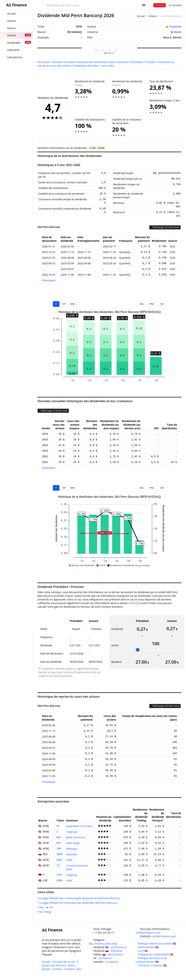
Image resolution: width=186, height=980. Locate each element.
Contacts (69, 969)
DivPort (133, 603)
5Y (56, 304)
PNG (151, 304)
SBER (60, 854)
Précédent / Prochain (143, 62)
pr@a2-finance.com (164, 936)
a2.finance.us (119, 947)
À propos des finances (60, 964)
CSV (161, 304)
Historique (44, 62)
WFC (59, 843)
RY (58, 826)
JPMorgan (72, 849)
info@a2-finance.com (148, 933)
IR (52, 907)
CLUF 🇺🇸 (143, 951)
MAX (73, 304)
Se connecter (175, 5)
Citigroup (72, 832)
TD (58, 866)
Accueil (141, 16)
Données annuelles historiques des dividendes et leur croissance (90, 62)
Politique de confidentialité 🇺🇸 (156, 954)
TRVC (60, 875)
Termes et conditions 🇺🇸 (152, 965)
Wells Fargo (73, 843)
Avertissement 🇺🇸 (148, 947)
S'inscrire (160, 5)
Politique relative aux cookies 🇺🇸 (157, 943)
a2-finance (112, 962)
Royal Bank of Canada (79, 826)
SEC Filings (46, 912)
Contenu (57, 969)
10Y (64, 304)
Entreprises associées (86, 66)
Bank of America (76, 837)
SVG (141, 304)
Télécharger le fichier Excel (165, 227)
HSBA (60, 881)
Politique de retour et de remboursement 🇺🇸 (151, 960)
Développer (49, 280)
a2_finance (105, 958)
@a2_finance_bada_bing (103, 943)
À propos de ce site (64, 962)
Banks (178, 32)
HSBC (60, 860)
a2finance (117, 951)
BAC (59, 837)
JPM (59, 849)
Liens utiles (107, 66)
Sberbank (72, 854)
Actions (153, 16)
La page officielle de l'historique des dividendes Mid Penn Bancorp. (79, 903)
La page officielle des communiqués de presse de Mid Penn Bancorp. (80, 898)
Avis (79, 969)
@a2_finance (115, 954)
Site (42, 907)
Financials (175, 26)
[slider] (138, 650)
